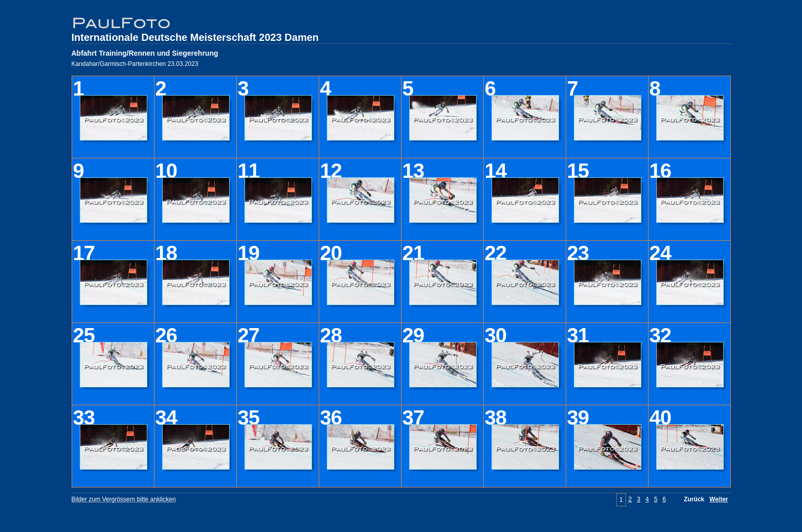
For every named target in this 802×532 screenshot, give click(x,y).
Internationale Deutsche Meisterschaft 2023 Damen (195, 37)
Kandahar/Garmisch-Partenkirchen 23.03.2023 (135, 64)
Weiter (719, 499)
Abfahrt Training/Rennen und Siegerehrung (145, 53)
